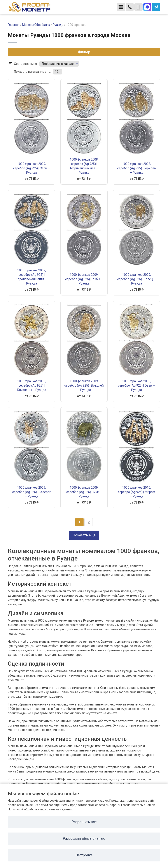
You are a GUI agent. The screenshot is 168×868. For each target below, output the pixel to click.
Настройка (84, 855)
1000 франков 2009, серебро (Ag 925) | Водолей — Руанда (84, 385)
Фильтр (84, 52)
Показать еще (84, 535)
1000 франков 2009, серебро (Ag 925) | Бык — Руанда (84, 492)
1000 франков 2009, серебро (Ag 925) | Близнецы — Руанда (32, 385)
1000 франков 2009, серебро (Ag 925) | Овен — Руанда (136, 385)
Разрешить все (84, 822)
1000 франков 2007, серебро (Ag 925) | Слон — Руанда (32, 168)
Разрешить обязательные (84, 839)
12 (57, 72)
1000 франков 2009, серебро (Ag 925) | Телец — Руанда (137, 279)
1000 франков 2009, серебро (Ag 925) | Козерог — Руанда (31, 492)
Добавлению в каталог (58, 64)
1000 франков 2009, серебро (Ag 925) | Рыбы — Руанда (84, 279)
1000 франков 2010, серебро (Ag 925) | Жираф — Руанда (136, 492)
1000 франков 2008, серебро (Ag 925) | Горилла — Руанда (136, 168)
